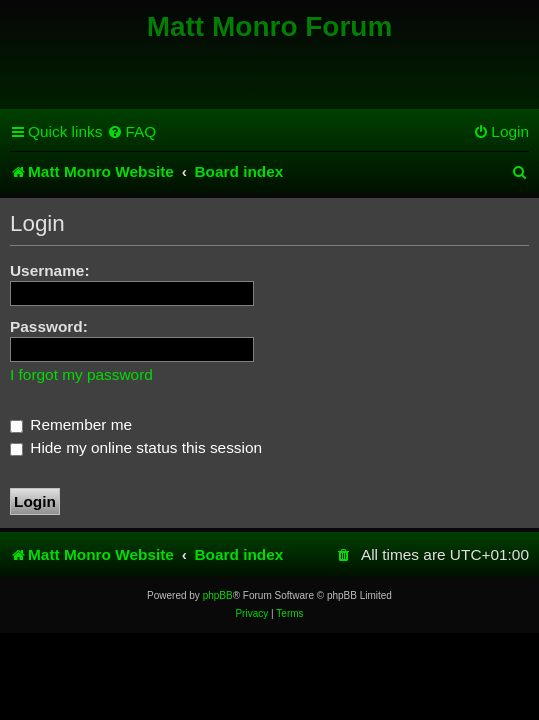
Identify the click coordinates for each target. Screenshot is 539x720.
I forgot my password (81, 374)
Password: (49, 326)
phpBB (218, 595)
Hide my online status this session (136, 447)
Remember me (71, 424)
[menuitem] (131, 132)
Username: (50, 270)
